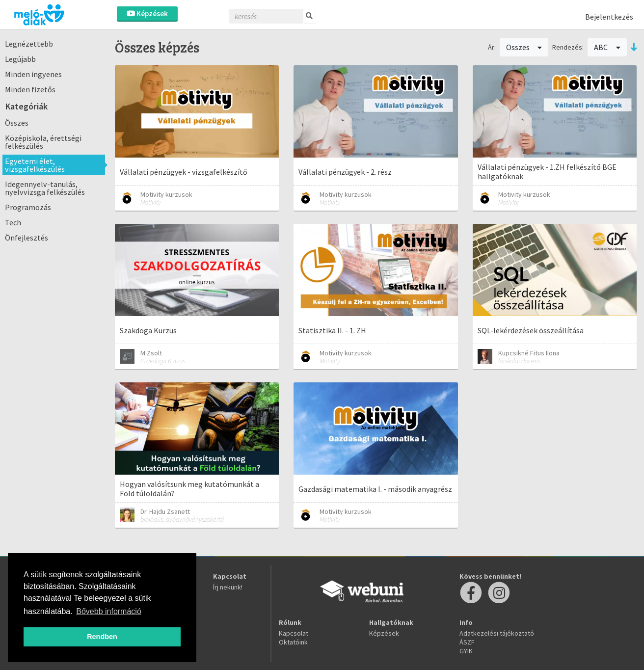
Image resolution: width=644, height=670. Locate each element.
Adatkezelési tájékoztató (497, 633)
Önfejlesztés (27, 238)
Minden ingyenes (33, 74)
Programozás (28, 207)
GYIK (466, 651)
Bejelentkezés (609, 17)
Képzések (147, 13)
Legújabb (20, 59)
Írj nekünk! (228, 587)
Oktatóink (293, 642)
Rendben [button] (102, 637)
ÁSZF (467, 642)
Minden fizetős (30, 89)
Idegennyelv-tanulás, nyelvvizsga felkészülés (45, 188)
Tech (13, 222)
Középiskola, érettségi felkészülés (43, 142)
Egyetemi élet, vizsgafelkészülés (35, 165)
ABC (607, 47)
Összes (17, 123)
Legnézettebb (29, 44)
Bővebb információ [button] (109, 611)
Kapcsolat (294, 633)
